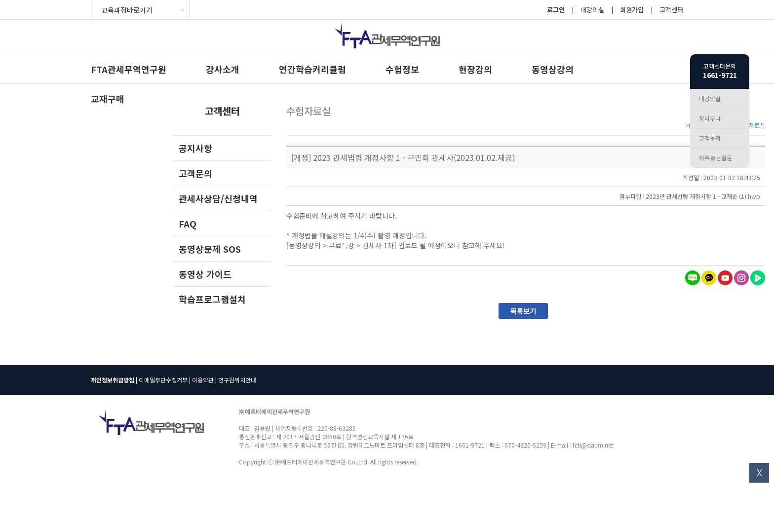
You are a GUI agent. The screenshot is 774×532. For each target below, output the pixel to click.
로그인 (556, 10)
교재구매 (108, 99)
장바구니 (710, 118)
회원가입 (632, 10)
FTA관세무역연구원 (129, 69)
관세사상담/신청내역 (218, 198)
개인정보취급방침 (113, 380)
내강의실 (592, 10)
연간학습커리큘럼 (312, 69)
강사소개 (223, 69)
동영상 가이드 (205, 274)
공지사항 (195, 148)
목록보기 (523, 311)
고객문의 (195, 173)
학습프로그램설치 (212, 299)
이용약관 (203, 380)
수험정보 (402, 69)
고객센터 (671, 10)
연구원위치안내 (237, 380)
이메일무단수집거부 (163, 380)
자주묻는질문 (716, 158)
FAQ (188, 224)
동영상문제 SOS (210, 249)
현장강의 (475, 69)
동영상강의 (553, 69)
